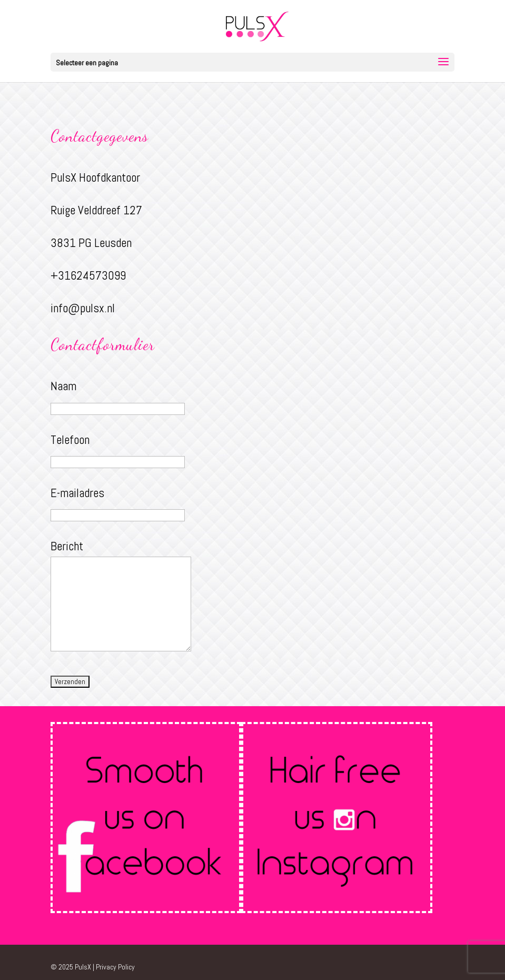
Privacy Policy (115, 967)
